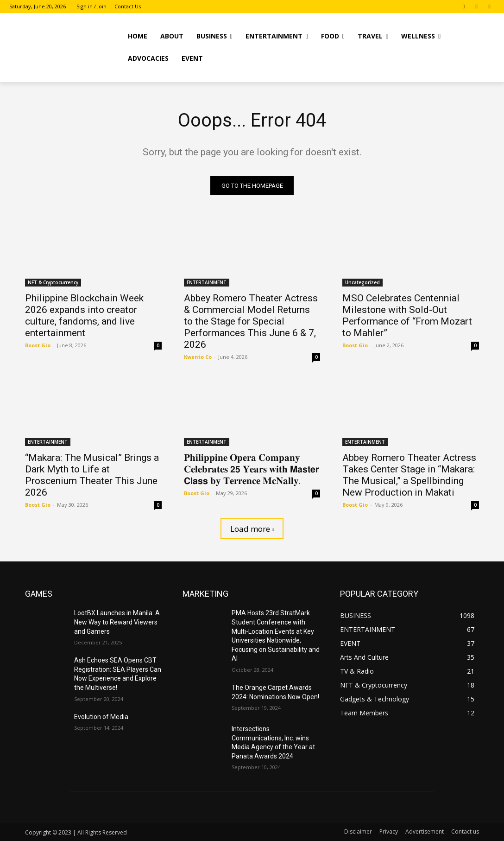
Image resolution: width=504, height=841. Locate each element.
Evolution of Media (101, 717)
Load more (252, 529)
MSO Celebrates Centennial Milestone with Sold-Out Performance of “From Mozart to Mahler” (407, 315)
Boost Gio (38, 345)
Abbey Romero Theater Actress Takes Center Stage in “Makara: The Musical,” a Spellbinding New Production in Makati (409, 475)
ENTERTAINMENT (207, 282)
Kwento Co (198, 357)
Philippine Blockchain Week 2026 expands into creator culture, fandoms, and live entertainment (84, 315)
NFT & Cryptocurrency (53, 282)
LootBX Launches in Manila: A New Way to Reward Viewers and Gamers (117, 622)
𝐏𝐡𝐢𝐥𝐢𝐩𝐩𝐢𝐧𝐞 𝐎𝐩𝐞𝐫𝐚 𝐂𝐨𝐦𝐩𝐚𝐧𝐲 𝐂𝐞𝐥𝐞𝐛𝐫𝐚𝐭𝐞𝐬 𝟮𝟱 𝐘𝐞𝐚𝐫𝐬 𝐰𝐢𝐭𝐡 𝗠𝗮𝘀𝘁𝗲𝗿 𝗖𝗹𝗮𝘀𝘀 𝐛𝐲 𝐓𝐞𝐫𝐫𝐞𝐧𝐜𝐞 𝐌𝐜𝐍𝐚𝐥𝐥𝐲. (252, 470)
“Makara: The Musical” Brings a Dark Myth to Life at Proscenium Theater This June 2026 (92, 475)
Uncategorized (362, 282)
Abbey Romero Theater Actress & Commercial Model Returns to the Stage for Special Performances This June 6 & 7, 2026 (251, 321)
